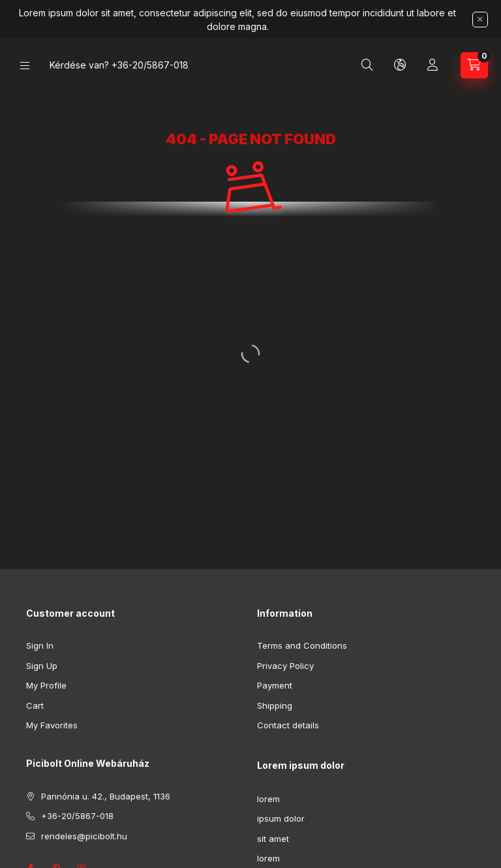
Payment (275, 685)
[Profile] (433, 65)
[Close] (480, 20)
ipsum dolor (281, 818)
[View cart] (474, 65)
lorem (268, 799)
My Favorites (52, 725)
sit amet (273, 839)
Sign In (40, 645)
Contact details (288, 725)
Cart (35, 705)
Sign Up (42, 666)
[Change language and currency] (400, 65)
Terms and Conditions (302, 645)
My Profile (46, 685)
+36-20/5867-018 (150, 65)
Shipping (275, 705)
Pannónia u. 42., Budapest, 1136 (106, 796)
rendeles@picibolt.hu (84, 836)
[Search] (367, 65)
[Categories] (25, 66)
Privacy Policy (285, 666)
